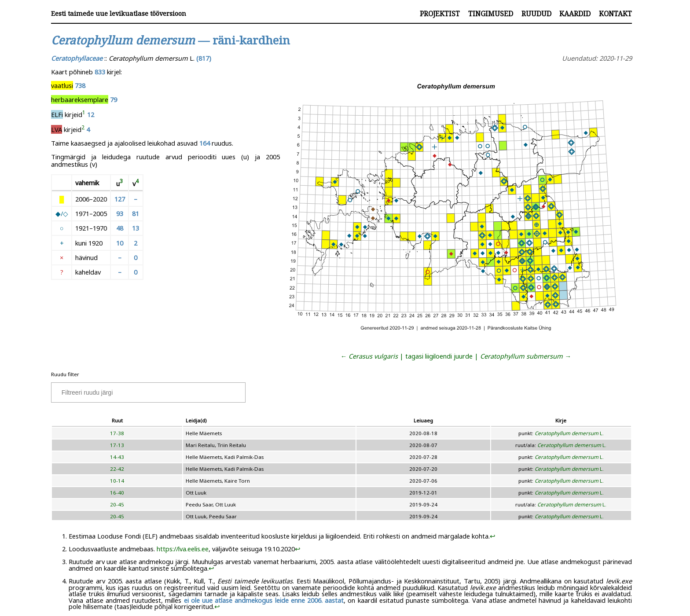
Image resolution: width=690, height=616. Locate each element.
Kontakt (615, 14)
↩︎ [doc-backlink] (493, 536)
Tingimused (491, 14)
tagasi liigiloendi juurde (439, 356)
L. (569, 433)
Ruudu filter (65, 374)
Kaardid (575, 14)
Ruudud (536, 14)
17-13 (117, 445)
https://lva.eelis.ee (183, 549)
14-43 (117, 457)
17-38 (117, 433)
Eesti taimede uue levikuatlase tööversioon (119, 13)
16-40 (117, 493)
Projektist (440, 14)
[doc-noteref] (84, 114)
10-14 (117, 481)
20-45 (117, 504)
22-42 (117, 469)
